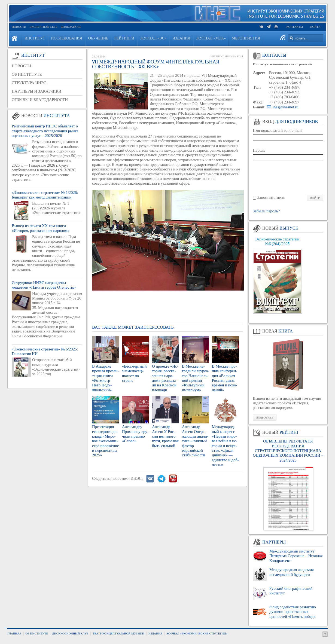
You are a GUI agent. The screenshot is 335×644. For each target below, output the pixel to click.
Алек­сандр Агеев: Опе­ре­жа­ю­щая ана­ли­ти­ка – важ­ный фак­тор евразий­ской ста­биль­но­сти (195, 441)
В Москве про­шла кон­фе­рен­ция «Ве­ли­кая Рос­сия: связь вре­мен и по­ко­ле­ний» (225, 378)
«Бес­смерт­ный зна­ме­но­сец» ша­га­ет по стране (134, 373)
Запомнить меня (271, 197)
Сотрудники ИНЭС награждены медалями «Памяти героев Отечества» (44, 285)
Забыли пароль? (266, 211)
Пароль (259, 150)
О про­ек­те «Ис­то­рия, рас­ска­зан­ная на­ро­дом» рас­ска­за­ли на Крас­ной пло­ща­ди (165, 378)
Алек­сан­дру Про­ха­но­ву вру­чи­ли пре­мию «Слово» (135, 434)
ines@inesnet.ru (286, 107)
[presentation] (288, 177)
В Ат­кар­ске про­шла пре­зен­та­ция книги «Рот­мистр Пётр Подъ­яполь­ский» (105, 378)
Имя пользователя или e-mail (277, 130)
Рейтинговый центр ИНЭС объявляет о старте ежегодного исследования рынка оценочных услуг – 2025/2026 (45, 131)
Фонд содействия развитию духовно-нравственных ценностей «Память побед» (293, 612)
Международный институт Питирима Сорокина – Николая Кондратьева (296, 556)
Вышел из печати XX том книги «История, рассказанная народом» (41, 228)
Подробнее (265, 417)
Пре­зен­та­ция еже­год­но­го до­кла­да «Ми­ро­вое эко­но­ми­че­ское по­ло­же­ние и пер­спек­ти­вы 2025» (105, 441)
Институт (217, 56)
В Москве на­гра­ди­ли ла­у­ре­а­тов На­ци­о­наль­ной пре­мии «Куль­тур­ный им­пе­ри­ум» (196, 378)
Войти (315, 27)
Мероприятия (234, 56)
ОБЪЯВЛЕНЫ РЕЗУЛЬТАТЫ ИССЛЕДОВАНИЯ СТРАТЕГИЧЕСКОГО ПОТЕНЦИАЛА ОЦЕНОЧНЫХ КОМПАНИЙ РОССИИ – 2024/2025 (288, 451)
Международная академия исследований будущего (292, 572)
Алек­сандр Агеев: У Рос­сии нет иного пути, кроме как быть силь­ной (165, 436)
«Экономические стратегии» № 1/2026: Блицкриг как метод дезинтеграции (45, 195)
